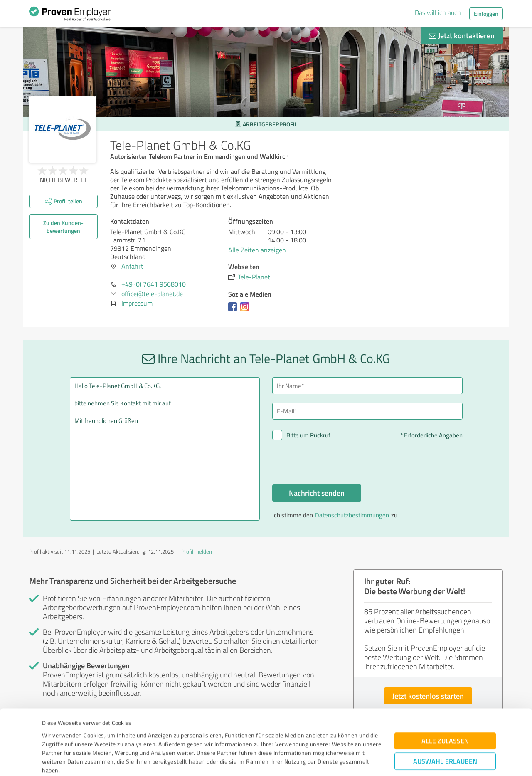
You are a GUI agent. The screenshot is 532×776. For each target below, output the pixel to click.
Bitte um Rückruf (308, 435)
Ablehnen (445, 736)
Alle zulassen (445, 690)
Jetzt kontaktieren (462, 35)
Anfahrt (132, 266)
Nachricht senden (317, 493)
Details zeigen (324, 760)
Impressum (57, 737)
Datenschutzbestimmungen (113, 737)
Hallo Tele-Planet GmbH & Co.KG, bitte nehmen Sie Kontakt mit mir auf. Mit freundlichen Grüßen (165, 449)
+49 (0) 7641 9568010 (154, 284)
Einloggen (486, 14)
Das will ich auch (438, 12)
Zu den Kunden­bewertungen (63, 227)
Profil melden (197, 551)
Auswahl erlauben (445, 711)
